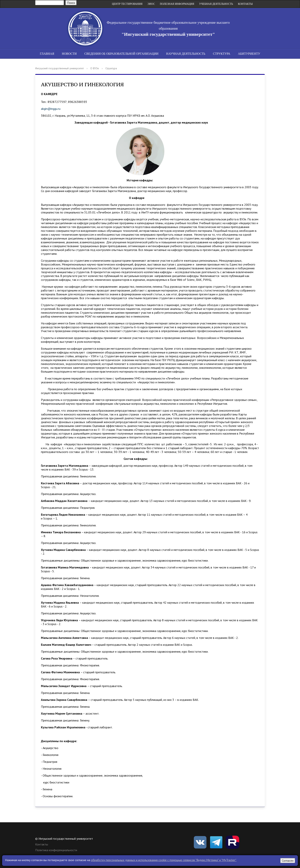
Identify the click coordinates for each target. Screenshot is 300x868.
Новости (69, 54)
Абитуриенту (249, 54)
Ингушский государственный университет (60, 68)
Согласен (288, 861)
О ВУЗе (95, 68)
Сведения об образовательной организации (121, 54)
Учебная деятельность (216, 4)
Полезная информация (177, 4)
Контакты (245, 4)
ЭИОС (151, 4)
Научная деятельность (186, 54)
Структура (222, 54)
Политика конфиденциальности (56, 850)
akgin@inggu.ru (51, 109)
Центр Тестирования (127, 4)
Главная (47, 54)
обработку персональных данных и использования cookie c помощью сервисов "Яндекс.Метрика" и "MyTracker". (164, 860)
